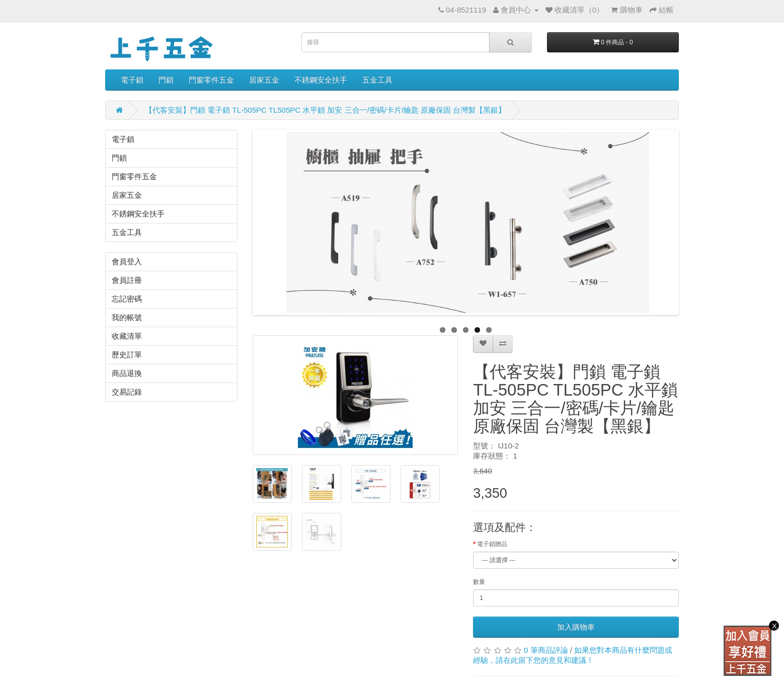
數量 (479, 582)
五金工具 (377, 80)
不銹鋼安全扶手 (321, 80)
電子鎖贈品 (492, 544)
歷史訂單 (127, 355)
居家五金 (264, 80)
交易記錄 (127, 392)
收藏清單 (127, 336)
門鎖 (166, 80)
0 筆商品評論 (546, 650)
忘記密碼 (127, 299)
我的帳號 (127, 317)
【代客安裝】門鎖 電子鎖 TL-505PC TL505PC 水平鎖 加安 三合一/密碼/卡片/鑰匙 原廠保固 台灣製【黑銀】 (325, 110)
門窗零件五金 (211, 80)
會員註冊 (127, 280)
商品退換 (127, 373)
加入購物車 (576, 627)
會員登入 (127, 261)
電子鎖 (132, 80)
